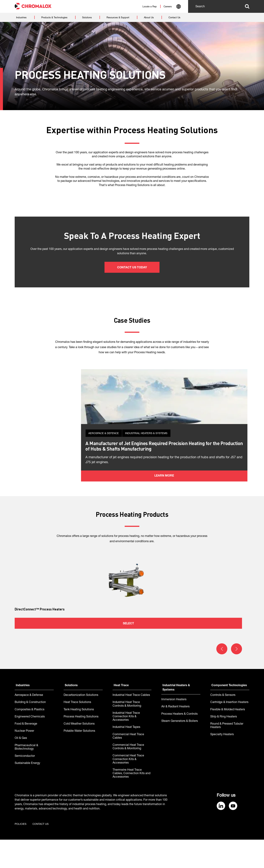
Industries (23, 714)
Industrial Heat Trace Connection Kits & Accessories (126, 745)
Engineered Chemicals (30, 745)
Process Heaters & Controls (179, 743)
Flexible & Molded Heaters (228, 738)
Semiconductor (25, 785)
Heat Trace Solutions (77, 731)
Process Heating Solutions (81, 745)
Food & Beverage (26, 752)
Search (247, 6)
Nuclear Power (24, 760)
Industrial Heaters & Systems (176, 716)
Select (128, 652)
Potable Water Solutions (79, 760)
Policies (21, 853)
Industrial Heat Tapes (126, 756)
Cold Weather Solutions (79, 752)
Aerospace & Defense (29, 724)
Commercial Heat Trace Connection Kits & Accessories (128, 788)
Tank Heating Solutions (79, 738)
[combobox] (178, 7)
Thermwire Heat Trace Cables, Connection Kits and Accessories (131, 802)
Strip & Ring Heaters (224, 745)
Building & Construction (30, 731)
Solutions (71, 714)
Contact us (41, 853)
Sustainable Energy (27, 792)
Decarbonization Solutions (81, 724)
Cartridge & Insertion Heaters (229, 731)
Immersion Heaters (174, 728)
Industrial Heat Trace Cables (131, 724)
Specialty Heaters (222, 763)
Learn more (132, 504)
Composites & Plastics (30, 738)
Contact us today (132, 268)
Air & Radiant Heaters (175, 735)
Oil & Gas (21, 767)
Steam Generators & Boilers (180, 750)
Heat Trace (121, 714)
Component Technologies (229, 714)
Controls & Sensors (223, 724)
